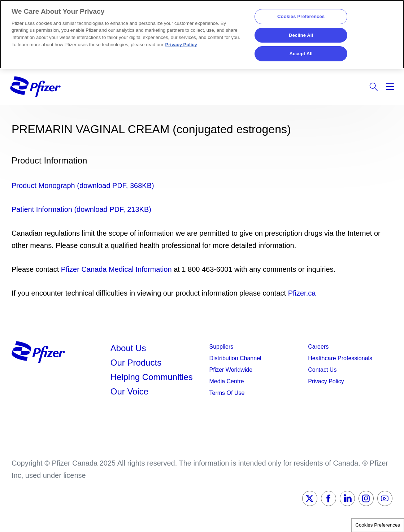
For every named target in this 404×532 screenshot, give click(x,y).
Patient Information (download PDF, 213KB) (81, 209)
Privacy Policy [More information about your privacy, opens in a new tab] (181, 45)
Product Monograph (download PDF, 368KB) (83, 186)
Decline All (301, 35)
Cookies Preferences (378, 525)
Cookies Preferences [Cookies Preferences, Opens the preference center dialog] (301, 16)
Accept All (301, 54)
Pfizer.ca (302, 293)
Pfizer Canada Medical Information (116, 269)
